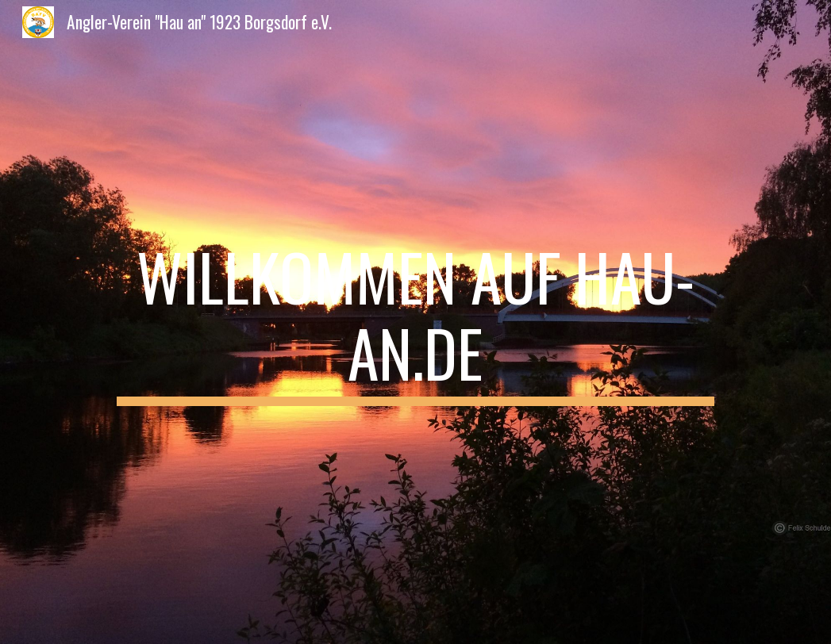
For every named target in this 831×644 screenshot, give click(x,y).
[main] (415, 322)
